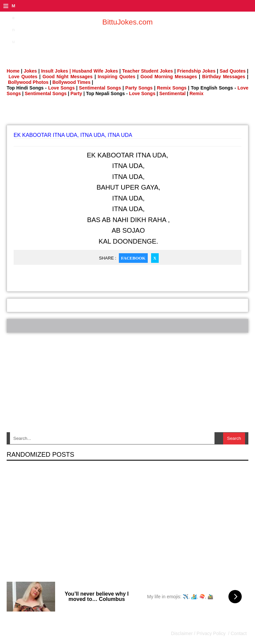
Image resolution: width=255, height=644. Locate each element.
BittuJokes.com (127, 22)
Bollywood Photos (28, 82)
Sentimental (172, 93)
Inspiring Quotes (116, 77)
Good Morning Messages (169, 77)
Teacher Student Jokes (148, 71)
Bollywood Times (72, 82)
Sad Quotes (233, 71)
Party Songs (139, 88)
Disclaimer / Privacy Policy (199, 633)
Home (13, 71)
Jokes (30, 71)
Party (76, 93)
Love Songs (61, 88)
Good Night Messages (68, 77)
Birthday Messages (224, 77)
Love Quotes (23, 77)
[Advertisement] (127, 113)
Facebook (133, 258)
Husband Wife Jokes (96, 71)
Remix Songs (172, 88)
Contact (238, 633)
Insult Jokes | (56, 71)
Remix (197, 93)
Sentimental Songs (100, 88)
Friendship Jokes (196, 71)
